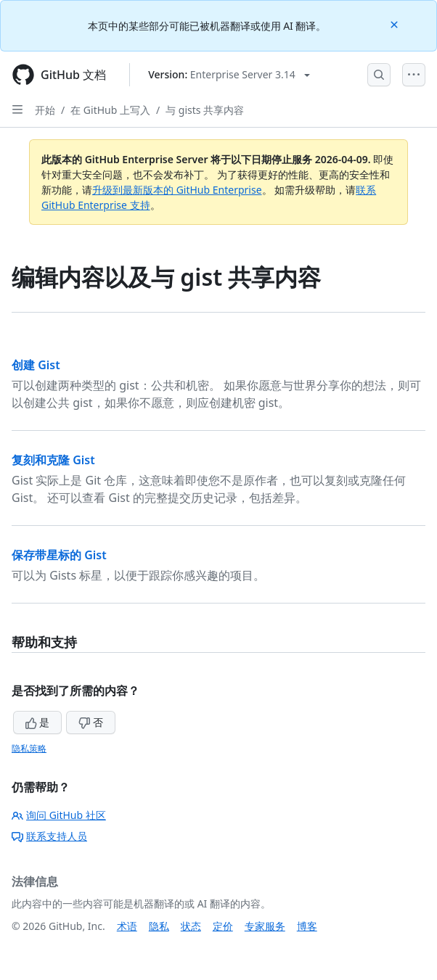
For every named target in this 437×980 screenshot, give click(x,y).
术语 (127, 926)
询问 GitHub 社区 (59, 815)
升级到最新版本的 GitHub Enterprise (177, 190)
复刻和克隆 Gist (53, 460)
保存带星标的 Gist (59, 555)
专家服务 (265, 926)
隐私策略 (29, 748)
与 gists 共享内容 (205, 110)
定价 (223, 926)
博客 (307, 926)
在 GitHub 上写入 (110, 110)
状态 (191, 926)
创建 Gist (36, 365)
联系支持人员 (49, 836)
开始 (45, 110)
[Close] (396, 24)
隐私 (159, 926)
